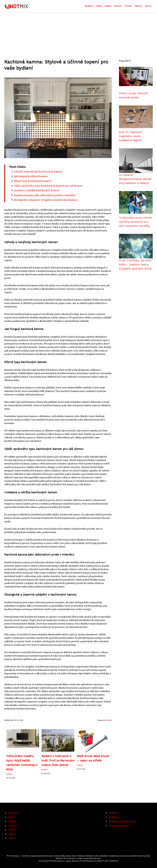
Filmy (99, 6)
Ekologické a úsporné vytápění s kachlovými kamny (46, 200)
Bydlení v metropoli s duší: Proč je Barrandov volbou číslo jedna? (58, 760)
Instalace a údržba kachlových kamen (37, 190)
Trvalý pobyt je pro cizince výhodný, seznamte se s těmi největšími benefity (135, 222)
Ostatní (118, 6)
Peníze (128, 6)
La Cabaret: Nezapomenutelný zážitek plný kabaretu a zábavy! (135, 179)
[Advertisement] (78, 31)
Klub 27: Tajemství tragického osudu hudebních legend (130, 136)
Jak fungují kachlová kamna (31, 176)
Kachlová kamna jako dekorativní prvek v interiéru (45, 195)
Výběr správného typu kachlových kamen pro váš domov (48, 186)
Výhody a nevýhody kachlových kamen (38, 172)
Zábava (138, 6)
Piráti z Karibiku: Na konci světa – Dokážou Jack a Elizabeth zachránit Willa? (135, 265)
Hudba (108, 6)
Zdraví (148, 6)
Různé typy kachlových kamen (33, 181)
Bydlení (89, 6)
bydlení (109, 720)
